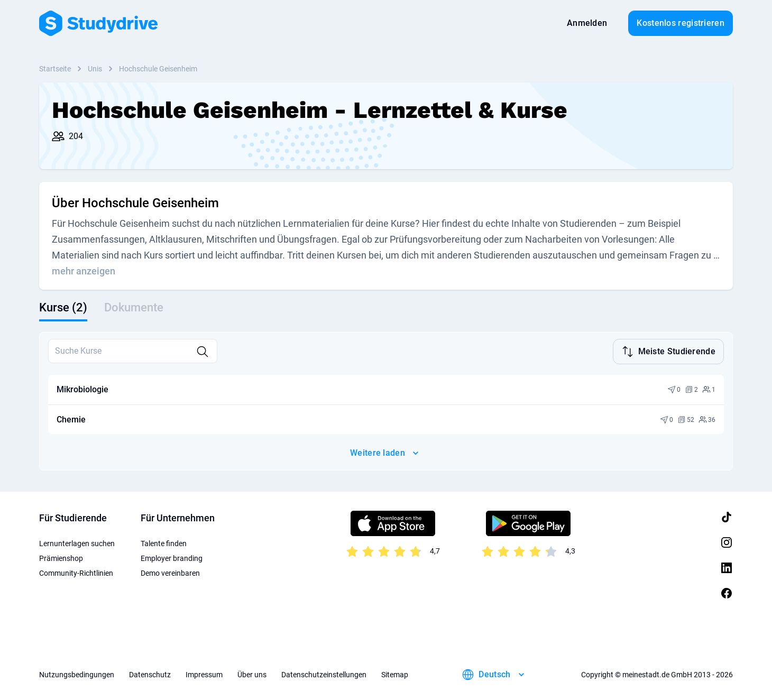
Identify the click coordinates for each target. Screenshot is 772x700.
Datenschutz (150, 674)
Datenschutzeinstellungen (324, 674)
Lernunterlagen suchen (77, 542)
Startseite (55, 69)
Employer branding (172, 557)
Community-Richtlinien (76, 572)
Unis (95, 69)
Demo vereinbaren (170, 572)
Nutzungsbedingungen (77, 674)
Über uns (252, 674)
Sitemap (395, 674)
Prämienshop (61, 557)
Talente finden (164, 542)
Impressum (204, 674)
